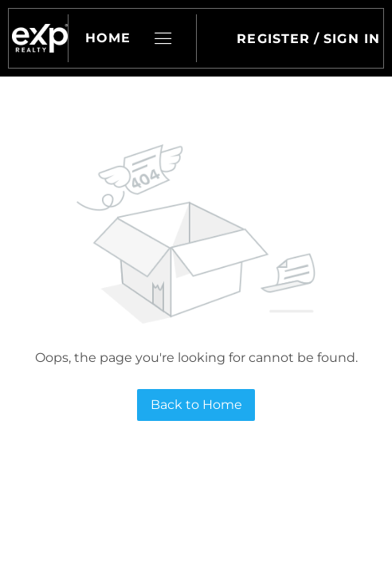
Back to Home (196, 405)
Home (108, 38)
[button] (40, 38)
